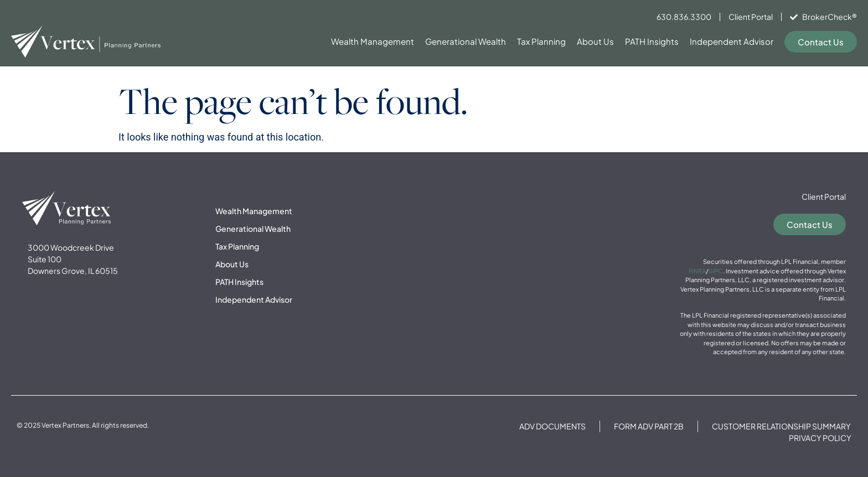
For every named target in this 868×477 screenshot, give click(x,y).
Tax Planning (541, 41)
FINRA (697, 271)
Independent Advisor (732, 41)
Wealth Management (373, 41)
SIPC (716, 271)
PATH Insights (652, 41)
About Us (595, 41)
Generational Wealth (466, 41)
